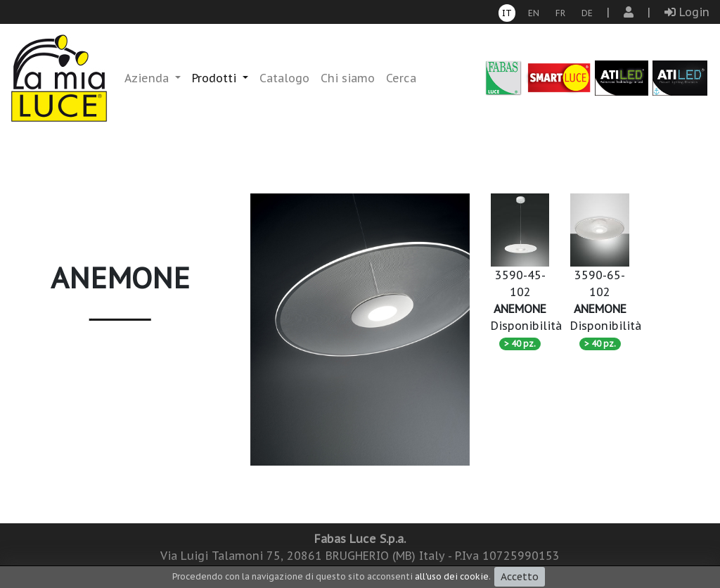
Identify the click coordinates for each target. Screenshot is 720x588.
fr (560, 13)
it (507, 13)
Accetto (520, 577)
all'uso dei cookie (452, 576)
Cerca (401, 78)
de (587, 13)
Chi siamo (348, 78)
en (534, 13)
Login (687, 12)
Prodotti (216, 78)
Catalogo (284, 78)
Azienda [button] (148, 78)
